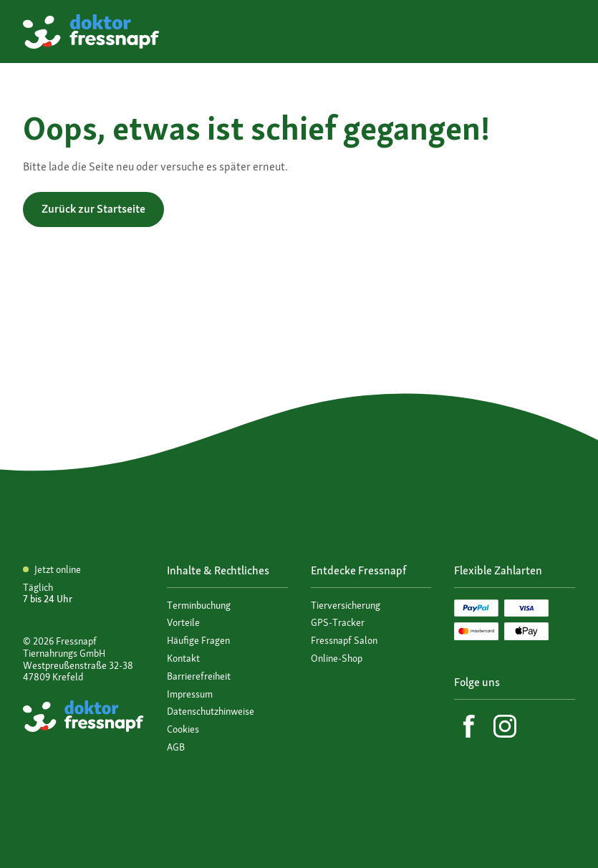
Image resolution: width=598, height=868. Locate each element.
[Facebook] (469, 726)
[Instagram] (505, 726)
